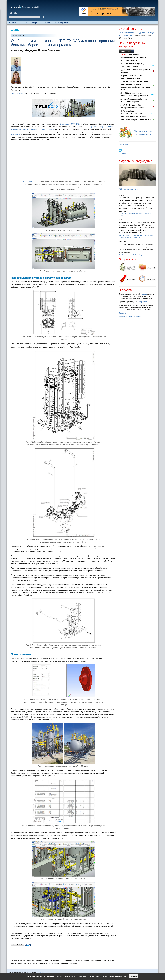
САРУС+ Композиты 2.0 (126, 255)
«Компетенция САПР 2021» (70, 124)
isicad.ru (144, 294)
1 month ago (139, 255)
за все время (134, 54)
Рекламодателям (62, 23)
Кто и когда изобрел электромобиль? (136, 120)
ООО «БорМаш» (29, 182)
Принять (133, 976)
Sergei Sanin (122, 195)
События (46, 23)
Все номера (123, 145)
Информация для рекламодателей (130, 316)
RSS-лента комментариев (129, 189)
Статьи (24, 23)
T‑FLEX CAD (16, 135)
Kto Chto (121, 220)
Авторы (35, 23)
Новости (13, 23)
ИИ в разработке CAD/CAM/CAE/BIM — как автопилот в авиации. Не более (134, 114)
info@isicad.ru (143, 302)
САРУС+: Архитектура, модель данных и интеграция (135, 214)
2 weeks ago (136, 238)
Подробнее (122, 313)
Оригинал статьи (18, 93)
